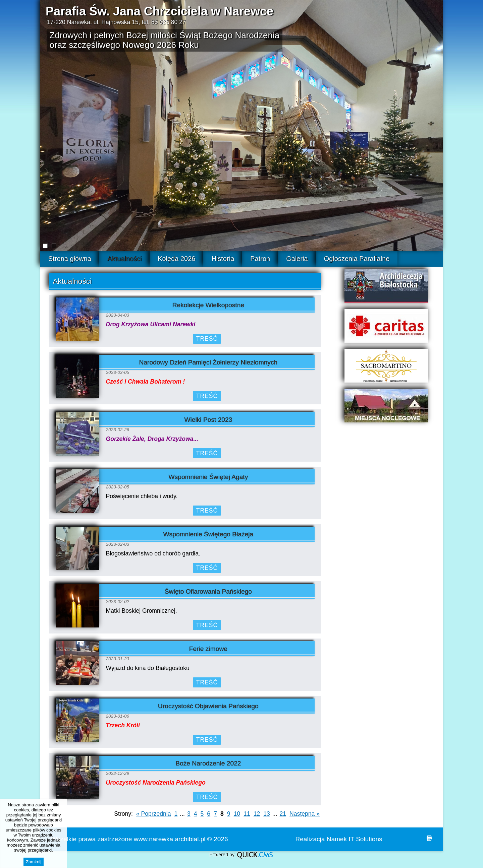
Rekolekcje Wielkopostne (208, 305)
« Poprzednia (154, 814)
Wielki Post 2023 (208, 420)
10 (237, 814)
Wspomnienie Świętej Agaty (208, 477)
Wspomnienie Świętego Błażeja (208, 534)
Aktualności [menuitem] (124, 259)
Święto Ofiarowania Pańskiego (208, 591)
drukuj (429, 838)
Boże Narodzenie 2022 (208, 763)
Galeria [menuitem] (297, 259)
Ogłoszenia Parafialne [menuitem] (357, 259)
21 (283, 814)
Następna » (305, 814)
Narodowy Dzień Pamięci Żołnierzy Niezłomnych (208, 362)
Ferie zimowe (208, 649)
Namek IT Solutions (355, 839)
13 (267, 814)
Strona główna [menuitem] (70, 259)
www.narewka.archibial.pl (170, 839)
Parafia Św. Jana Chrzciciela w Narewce (159, 11)
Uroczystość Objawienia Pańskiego (208, 706)
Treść (207, 339)
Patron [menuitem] (260, 259)
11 (247, 814)
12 (257, 814)
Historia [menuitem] (223, 259)
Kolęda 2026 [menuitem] (176, 259)
